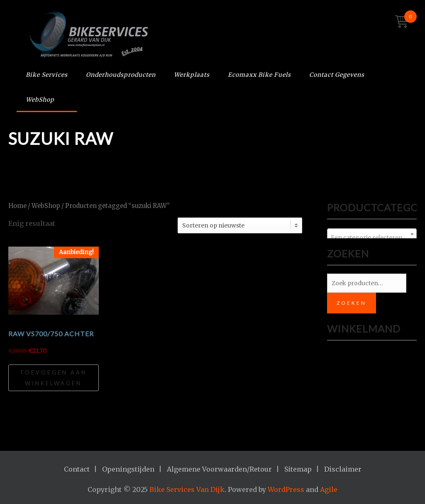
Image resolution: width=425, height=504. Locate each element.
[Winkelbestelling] (240, 225)
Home (17, 206)
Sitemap (298, 469)
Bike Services (47, 75)
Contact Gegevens (337, 75)
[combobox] (372, 234)
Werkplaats (192, 75)
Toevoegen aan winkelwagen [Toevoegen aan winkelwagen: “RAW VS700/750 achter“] (53, 378)
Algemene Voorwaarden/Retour (219, 469)
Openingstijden (128, 469)
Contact (77, 469)
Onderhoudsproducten (121, 75)
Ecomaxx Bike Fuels (259, 75)
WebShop (40, 100)
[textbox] (372, 237)
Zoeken (352, 303)
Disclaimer (343, 469)
